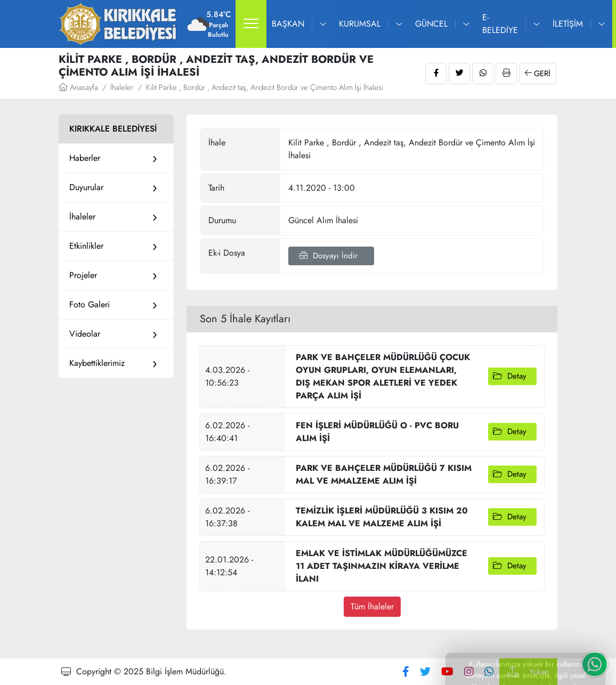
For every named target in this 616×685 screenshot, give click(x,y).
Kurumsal (360, 24)
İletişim (568, 24)
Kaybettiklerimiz (97, 363)
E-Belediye (500, 24)
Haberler (85, 158)
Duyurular (86, 187)
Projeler (83, 275)
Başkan (288, 24)
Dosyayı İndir (331, 256)
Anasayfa (78, 87)
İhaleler (122, 87)
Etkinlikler (86, 246)
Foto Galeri (90, 304)
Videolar (85, 334)
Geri (538, 74)
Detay (512, 376)
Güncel (431, 24)
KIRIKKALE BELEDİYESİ (113, 129)
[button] (251, 24)
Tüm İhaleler (372, 606)
